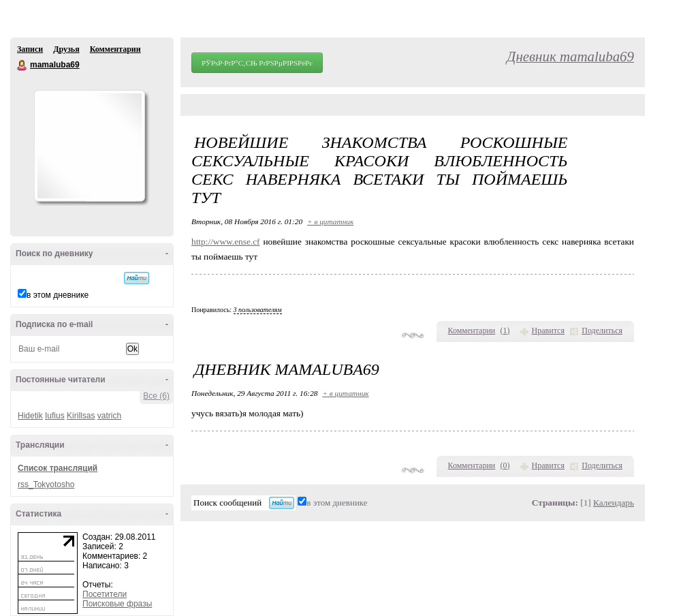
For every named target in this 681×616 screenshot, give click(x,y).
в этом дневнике (58, 295)
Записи (30, 49)
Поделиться (602, 330)
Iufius (55, 416)
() (505, 330)
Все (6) (156, 396)
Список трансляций (58, 468)
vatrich (109, 416)
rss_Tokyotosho (46, 484)
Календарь (614, 503)
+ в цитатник (330, 221)
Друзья (66, 49)
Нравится (548, 330)
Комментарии (115, 49)
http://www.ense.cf (226, 242)
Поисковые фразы (117, 604)
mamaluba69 (22, 65)
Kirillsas (81, 416)
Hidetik (30, 416)
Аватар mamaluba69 (89, 146)
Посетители (105, 594)
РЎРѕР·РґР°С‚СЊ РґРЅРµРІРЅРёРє (257, 63)
